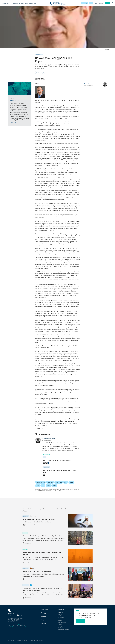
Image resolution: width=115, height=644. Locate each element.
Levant (48, 486)
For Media (61, 628)
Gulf (43, 486)
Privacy (60, 626)
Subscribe (81, 621)
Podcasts (61, 617)
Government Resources (64, 630)
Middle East (50, 482)
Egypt (66, 482)
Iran (91, 3)
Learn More (13, 122)
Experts (31, 3)
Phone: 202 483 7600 (13, 621)
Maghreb (54, 486)
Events (60, 612)
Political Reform (40, 482)
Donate (107, 3)
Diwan (33, 568)
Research (16, 3)
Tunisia (71, 482)
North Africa (59, 482)
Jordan (38, 486)
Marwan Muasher (40, 78)
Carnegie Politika (36, 585)
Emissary (22, 3)
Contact (60, 621)
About (26, 3)
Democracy (84, 3)
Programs (61, 610)
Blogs (60, 615)
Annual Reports (62, 622)
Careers (60, 624)
